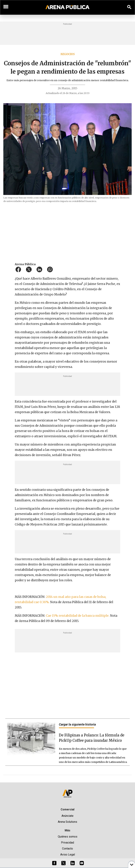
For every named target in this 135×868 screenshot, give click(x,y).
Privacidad (67, 843)
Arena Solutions (67, 822)
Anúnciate (67, 816)
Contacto (67, 849)
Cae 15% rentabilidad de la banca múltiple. (78, 616)
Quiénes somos (68, 837)
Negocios (68, 54)
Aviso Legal (68, 855)
